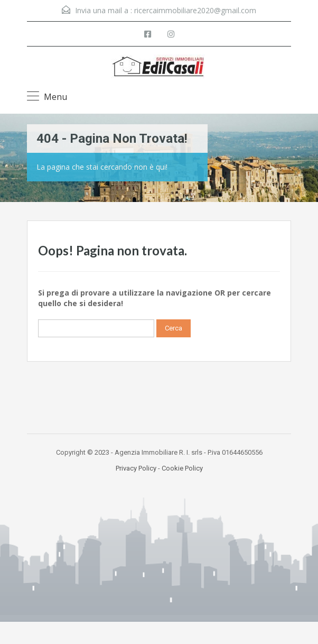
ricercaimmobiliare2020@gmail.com (195, 10)
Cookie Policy (182, 468)
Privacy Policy (136, 468)
